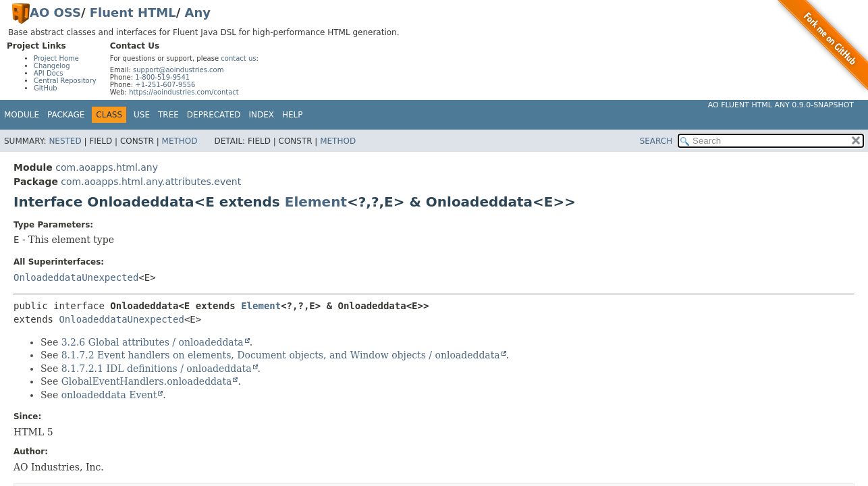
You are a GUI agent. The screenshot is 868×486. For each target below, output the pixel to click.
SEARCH (656, 141)
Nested (65, 141)
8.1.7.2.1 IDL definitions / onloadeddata (157, 369)
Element (316, 202)
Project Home (56, 58)
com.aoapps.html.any (107, 167)
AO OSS (55, 12)
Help (293, 115)
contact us (238, 58)
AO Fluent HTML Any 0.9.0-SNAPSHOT (781, 105)
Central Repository (65, 81)
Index (262, 115)
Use (142, 115)
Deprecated (214, 115)
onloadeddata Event (109, 395)
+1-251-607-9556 (165, 85)
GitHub (46, 88)
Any (198, 12)
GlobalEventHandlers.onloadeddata (147, 381)
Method (180, 141)
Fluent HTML (133, 12)
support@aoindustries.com (178, 70)
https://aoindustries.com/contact (184, 92)
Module (22, 115)
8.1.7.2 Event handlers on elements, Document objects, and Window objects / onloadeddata (281, 355)
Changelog (52, 66)
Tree (168, 115)
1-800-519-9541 (162, 77)
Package (66, 115)
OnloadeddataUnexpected (76, 277)
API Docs (49, 73)
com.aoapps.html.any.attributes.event (151, 182)
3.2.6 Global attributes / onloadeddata (153, 342)
